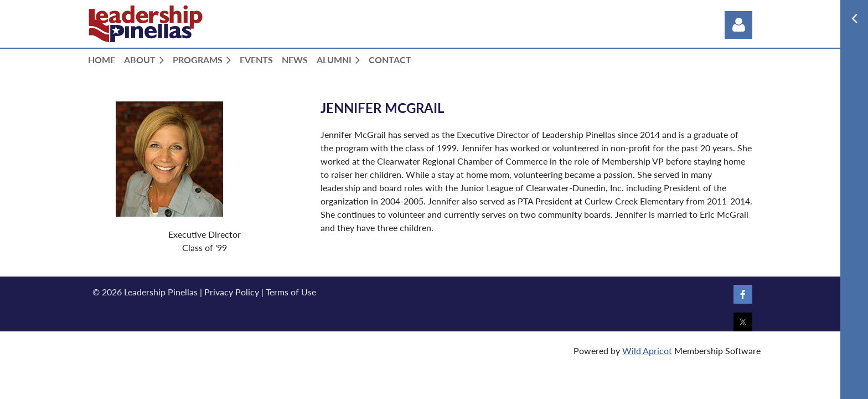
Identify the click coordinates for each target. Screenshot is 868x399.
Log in (738, 25)
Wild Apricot (647, 351)
